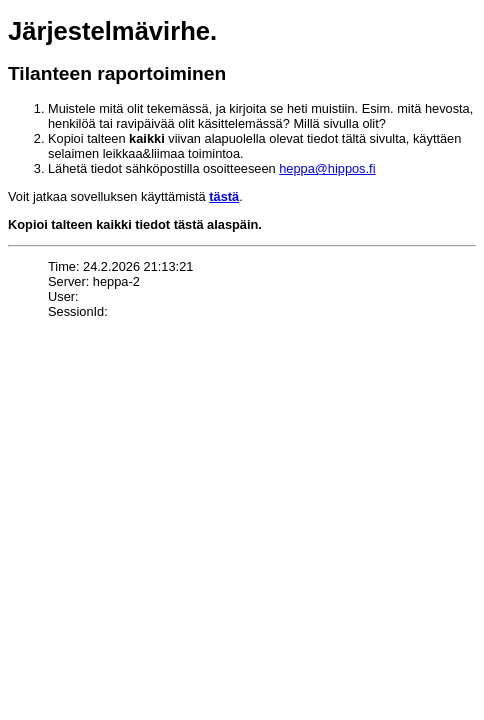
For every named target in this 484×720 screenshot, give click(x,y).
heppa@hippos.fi (327, 168)
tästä (224, 196)
